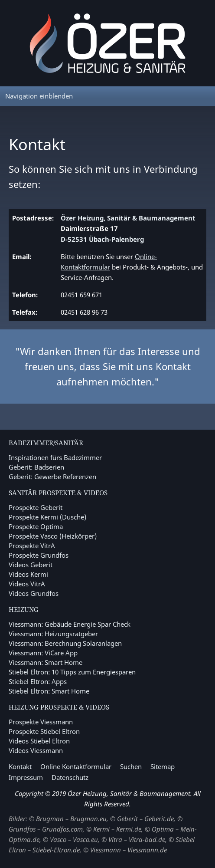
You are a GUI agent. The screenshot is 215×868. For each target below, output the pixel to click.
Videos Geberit (31, 565)
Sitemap (163, 766)
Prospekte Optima (36, 526)
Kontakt (20, 766)
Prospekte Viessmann (41, 722)
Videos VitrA (27, 584)
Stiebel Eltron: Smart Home (49, 691)
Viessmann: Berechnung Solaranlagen (65, 643)
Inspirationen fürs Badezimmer (55, 457)
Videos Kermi (28, 574)
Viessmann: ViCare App (43, 653)
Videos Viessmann (36, 750)
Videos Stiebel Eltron (39, 741)
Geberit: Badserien (36, 467)
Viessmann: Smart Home (46, 662)
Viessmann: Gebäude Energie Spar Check (70, 624)
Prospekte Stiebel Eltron (44, 731)
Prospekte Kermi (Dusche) (47, 517)
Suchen (131, 766)
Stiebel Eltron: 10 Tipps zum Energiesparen (72, 672)
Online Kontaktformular (76, 766)
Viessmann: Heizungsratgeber (53, 634)
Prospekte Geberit (36, 507)
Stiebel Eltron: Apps (38, 681)
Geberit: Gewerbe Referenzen (52, 477)
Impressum (26, 777)
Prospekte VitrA (32, 546)
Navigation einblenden (39, 96)
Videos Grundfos (34, 593)
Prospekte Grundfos (39, 555)
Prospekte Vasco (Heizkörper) (53, 536)
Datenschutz (70, 777)
